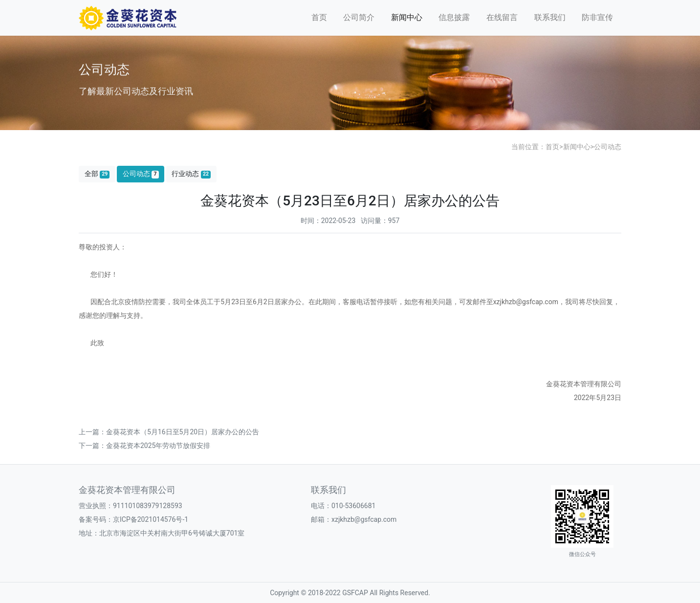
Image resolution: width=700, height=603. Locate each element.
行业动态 (191, 174)
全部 (97, 174)
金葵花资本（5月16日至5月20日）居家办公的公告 (183, 432)
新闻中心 (407, 17)
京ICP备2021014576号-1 (151, 519)
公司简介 (359, 17)
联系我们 (550, 17)
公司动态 (608, 147)
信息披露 (454, 17)
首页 (319, 17)
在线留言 (502, 17)
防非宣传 (597, 17)
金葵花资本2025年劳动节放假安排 (158, 446)
